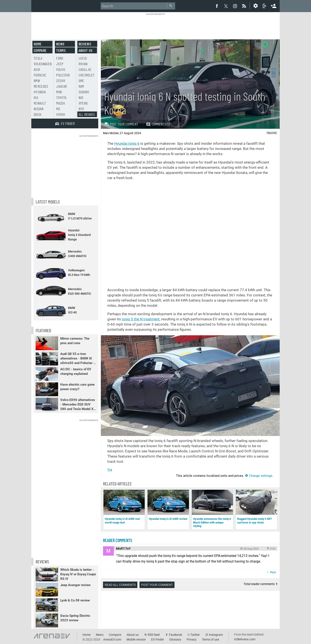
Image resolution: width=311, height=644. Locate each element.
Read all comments (120, 585)
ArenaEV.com (112, 639)
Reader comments (118, 540)
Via (110, 470)
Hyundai (40, 92)
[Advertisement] (155, 25)
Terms (61, 50)
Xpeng (83, 103)
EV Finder (158, 639)
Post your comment (121, 124)
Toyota (61, 97)
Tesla (38, 58)
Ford (60, 58)
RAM (81, 86)
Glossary (175, 639)
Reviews (85, 44)
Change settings (259, 476)
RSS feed (154, 635)
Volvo (61, 69)
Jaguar (61, 86)
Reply (273, 572)
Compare (40, 50)
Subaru (84, 92)
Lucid (83, 58)
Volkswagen (43, 64)
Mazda (60, 103)
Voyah (61, 114)
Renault (40, 103)
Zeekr (61, 81)
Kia (36, 97)
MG (58, 109)
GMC (81, 81)
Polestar (63, 75)
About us (86, 50)
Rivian (83, 64)
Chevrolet (87, 75)
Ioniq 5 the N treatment (141, 319)
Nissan (39, 109)
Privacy (192, 639)
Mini (59, 92)
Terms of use (210, 639)
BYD (81, 109)
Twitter (195, 635)
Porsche (40, 75)
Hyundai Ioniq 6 (127, 143)
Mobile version (136, 639)
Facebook (175, 635)
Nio (81, 97)
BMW (37, 81)
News (60, 44)
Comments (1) (158, 124)
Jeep (60, 64)
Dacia (38, 114)
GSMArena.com (245, 639)
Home (38, 44)
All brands (87, 114)
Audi (37, 69)
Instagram (216, 635)
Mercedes (41, 86)
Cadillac (85, 69)
